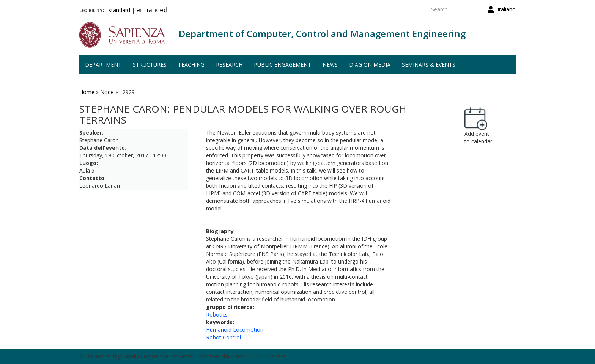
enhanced (152, 11)
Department (103, 65)
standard (119, 10)
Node (107, 92)
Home (87, 92)
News (330, 65)
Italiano (507, 9)
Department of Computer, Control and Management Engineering (322, 34)
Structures (150, 65)
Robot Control (224, 337)
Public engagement (283, 65)
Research (229, 65)
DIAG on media (370, 65)
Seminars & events (429, 65)
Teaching (191, 65)
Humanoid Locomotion (235, 330)
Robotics (217, 315)
